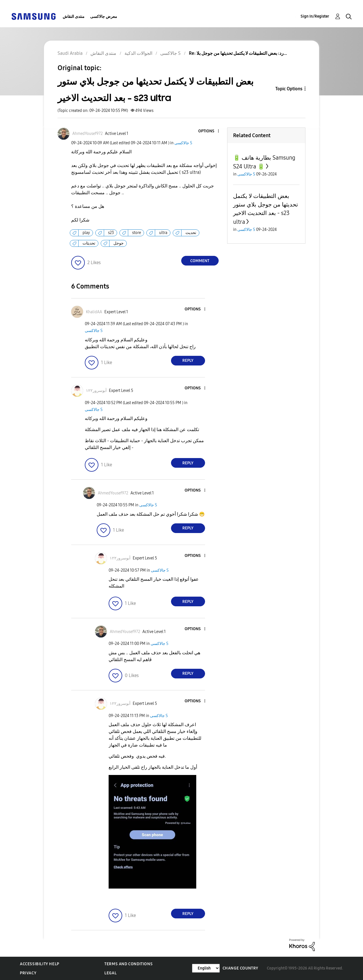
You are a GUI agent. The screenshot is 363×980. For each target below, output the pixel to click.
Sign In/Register (315, 16)
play (86, 233)
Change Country (240, 968)
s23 (111, 233)
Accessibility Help (40, 964)
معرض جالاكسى (104, 17)
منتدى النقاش (74, 17)
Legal (110, 973)
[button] (209, 131)
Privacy (28, 973)
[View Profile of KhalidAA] (94, 312)
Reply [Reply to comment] (188, 361)
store (137, 233)
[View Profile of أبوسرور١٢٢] (96, 391)
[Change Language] (206, 968)
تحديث (191, 233)
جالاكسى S (183, 143)
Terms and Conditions (128, 964)
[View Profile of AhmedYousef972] (87, 134)
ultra (163, 233)
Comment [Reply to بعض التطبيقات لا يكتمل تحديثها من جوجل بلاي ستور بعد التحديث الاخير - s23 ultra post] (200, 261)
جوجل (119, 243)
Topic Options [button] (289, 89)
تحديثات (89, 243)
